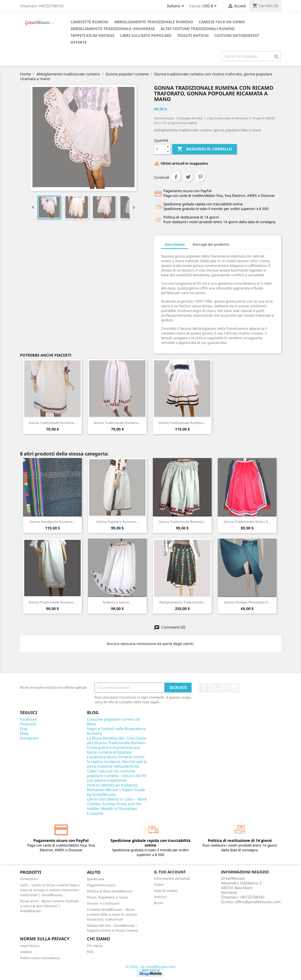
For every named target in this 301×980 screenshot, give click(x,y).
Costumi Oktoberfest (237, 35)
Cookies (26, 952)
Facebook (204, 688)
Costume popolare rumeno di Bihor (113, 722)
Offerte (79, 42)
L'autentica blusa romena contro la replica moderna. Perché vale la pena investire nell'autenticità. (117, 762)
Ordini (159, 885)
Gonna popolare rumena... (117, 522)
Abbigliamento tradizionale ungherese (113, 29)
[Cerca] (251, 56)
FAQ (90, 952)
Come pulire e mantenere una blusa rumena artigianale (114, 750)
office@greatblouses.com (258, 902)
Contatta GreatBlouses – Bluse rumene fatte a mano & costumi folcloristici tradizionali (112, 914)
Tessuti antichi (193, 35)
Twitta (188, 177)
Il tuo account (170, 872)
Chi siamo (95, 946)
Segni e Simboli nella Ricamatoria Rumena (116, 731)
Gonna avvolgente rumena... (52, 522)
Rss (214, 688)
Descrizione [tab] (175, 244)
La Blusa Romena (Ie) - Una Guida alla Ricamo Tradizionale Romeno (116, 740)
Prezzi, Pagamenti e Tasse (107, 897)
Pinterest (200, 177)
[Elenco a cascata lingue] (176, 6)
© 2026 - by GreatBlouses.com (150, 967)
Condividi (176, 177)
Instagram (235, 688)
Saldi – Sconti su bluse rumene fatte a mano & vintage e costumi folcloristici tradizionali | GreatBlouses (50, 890)
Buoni (159, 903)
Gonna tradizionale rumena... (52, 423)
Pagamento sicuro (101, 885)
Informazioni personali (172, 878)
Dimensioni (29, 879)
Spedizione (96, 879)
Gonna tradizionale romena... (182, 522)
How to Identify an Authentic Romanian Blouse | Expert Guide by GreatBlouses (116, 790)
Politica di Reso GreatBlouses (110, 891)
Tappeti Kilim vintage (93, 35)
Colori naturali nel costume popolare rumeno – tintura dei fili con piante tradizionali (117, 776)
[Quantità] (160, 149)
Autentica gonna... (117, 602)
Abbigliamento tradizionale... (182, 602)
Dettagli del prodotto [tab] (211, 244)
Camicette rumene (89, 22)
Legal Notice (30, 946)
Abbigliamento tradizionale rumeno (154, 22)
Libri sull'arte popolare (146, 35)
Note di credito (166, 891)
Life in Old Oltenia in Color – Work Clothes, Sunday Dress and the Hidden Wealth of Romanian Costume (117, 806)
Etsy (24, 729)
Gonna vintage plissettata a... (247, 602)
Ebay (24, 733)
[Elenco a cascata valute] (210, 6)
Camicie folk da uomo (222, 22)
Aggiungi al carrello (204, 149)
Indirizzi (160, 897)
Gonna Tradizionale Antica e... (247, 522)
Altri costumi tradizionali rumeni (198, 29)
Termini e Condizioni (103, 903)
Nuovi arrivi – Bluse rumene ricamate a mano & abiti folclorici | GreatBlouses (49, 906)
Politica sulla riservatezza (40, 958)
